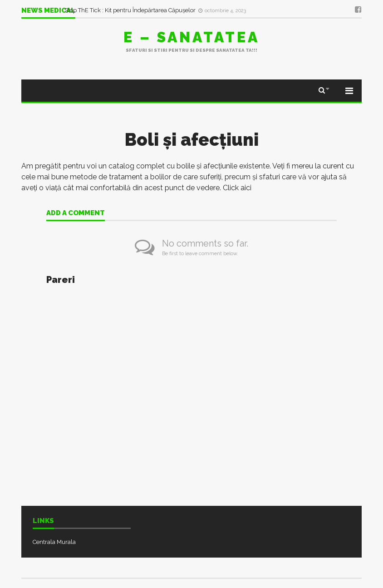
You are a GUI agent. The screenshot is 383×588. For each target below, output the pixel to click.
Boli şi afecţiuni (192, 140)
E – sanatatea (191, 37)
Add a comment (76, 213)
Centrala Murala (54, 542)
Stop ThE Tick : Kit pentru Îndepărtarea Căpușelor (131, 10)
